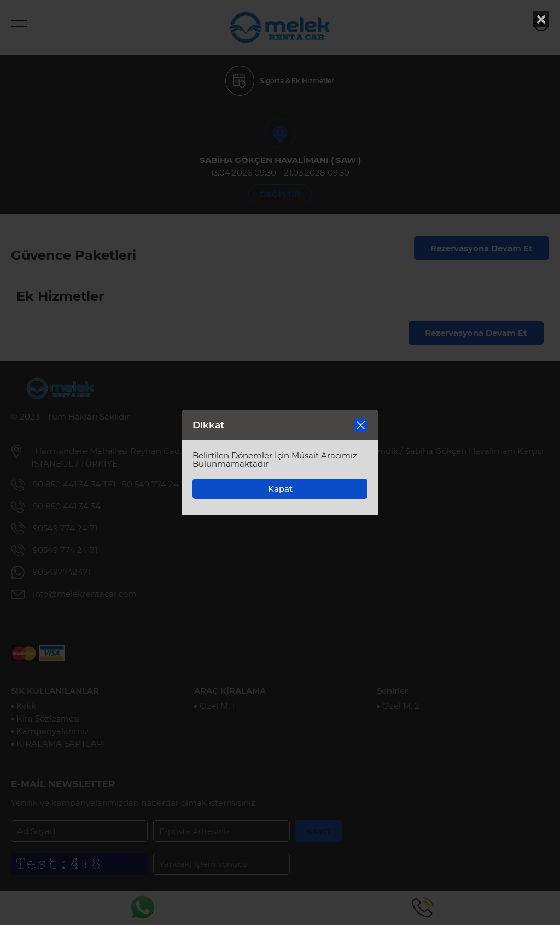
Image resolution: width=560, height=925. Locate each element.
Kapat (280, 489)
